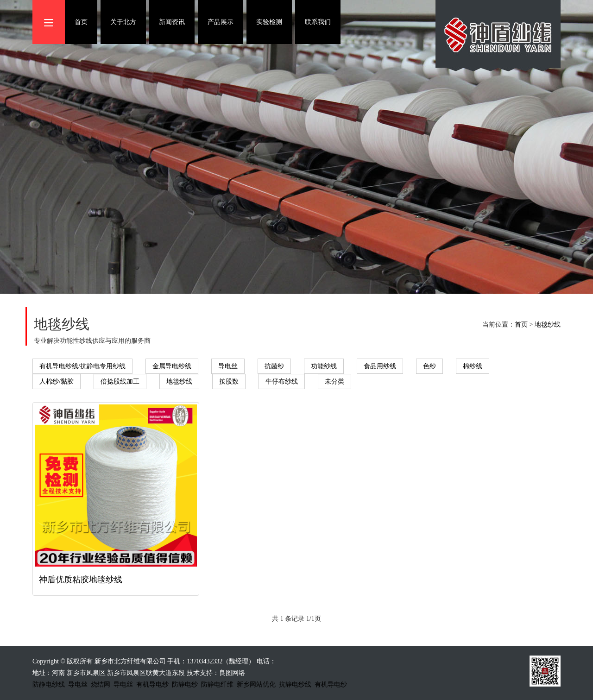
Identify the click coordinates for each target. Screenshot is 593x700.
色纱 (429, 366)
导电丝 (228, 366)
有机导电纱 (152, 684)
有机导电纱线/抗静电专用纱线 (82, 366)
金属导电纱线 (172, 366)
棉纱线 (473, 366)
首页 (81, 22)
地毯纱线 (548, 325)
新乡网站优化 (256, 684)
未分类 (334, 382)
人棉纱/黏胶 (57, 382)
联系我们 (318, 22)
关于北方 (123, 22)
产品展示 (221, 22)
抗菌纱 (274, 366)
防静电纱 (185, 684)
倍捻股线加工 (120, 382)
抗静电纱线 (295, 684)
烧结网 (101, 684)
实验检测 (269, 22)
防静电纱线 (49, 684)
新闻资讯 (172, 22)
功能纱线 (324, 366)
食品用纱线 (380, 366)
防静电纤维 (217, 684)
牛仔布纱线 (282, 382)
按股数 (229, 382)
